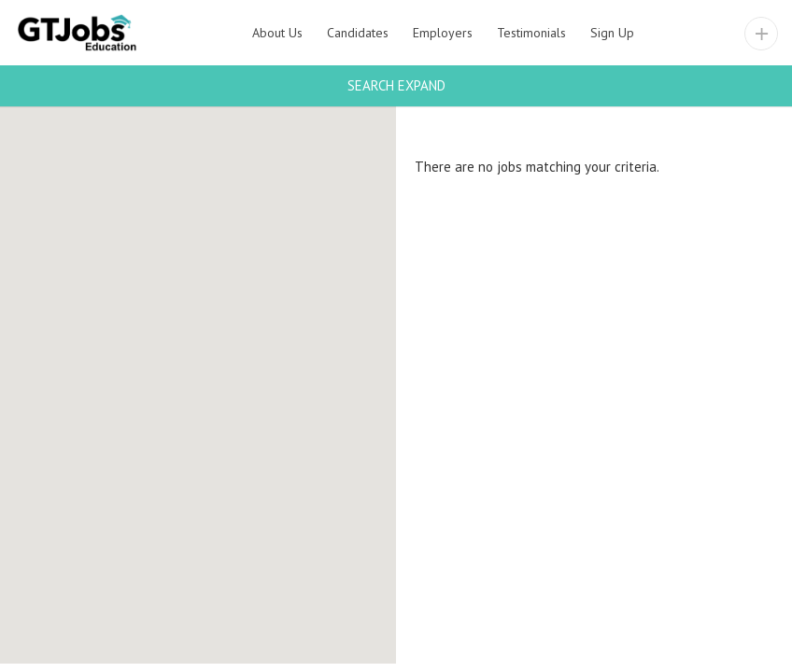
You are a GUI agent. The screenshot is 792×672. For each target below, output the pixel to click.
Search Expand (396, 85)
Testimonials (531, 33)
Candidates (358, 33)
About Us (277, 33)
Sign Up (612, 33)
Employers (443, 33)
